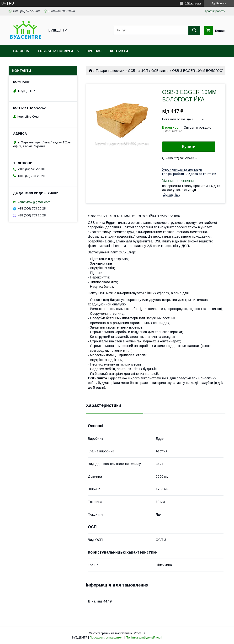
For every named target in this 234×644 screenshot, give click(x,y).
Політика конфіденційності (144, 638)
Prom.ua (140, 633)
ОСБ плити (160, 71)
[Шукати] (194, 30)
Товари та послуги (55, 51)
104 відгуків (193, 3)
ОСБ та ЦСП (138, 71)
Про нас (94, 51)
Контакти (119, 51)
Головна (21, 51)
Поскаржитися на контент (107, 638)
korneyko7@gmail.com (34, 202)
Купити (189, 147)
